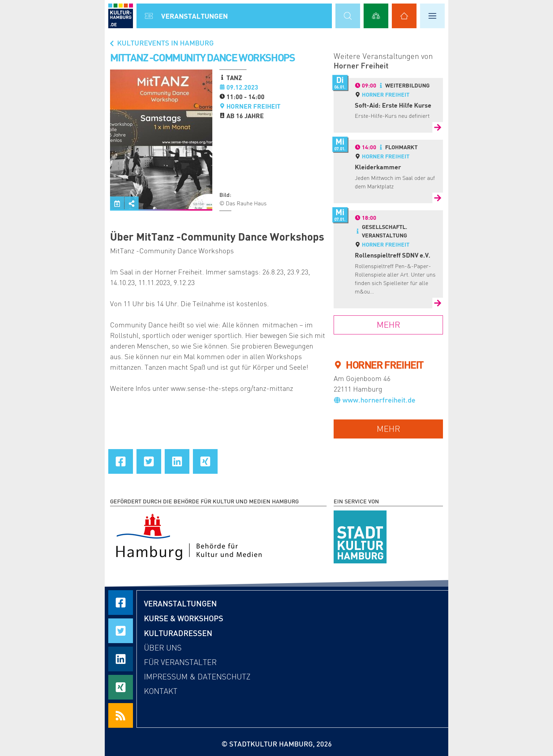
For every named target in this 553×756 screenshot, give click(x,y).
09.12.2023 (242, 87)
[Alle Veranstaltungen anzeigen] (149, 16)
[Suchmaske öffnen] (348, 16)
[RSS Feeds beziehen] (121, 715)
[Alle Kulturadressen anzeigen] (404, 16)
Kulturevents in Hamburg (161, 43)
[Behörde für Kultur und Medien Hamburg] (189, 536)
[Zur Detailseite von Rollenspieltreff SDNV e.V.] (438, 303)
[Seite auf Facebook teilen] (121, 461)
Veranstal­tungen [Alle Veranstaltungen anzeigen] (195, 16)
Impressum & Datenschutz (197, 677)
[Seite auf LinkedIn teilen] (177, 461)
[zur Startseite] (121, 16)
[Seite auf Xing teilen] (205, 461)
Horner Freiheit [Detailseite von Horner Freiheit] (386, 94)
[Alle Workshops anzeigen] (376, 16)
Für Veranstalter (180, 662)
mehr (388, 429)
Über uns (163, 648)
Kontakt (161, 691)
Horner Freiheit (253, 106)
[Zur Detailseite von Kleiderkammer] (438, 198)
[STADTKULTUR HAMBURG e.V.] (360, 536)
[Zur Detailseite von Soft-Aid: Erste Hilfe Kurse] (438, 127)
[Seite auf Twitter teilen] (149, 461)
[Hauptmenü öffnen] (432, 16)
